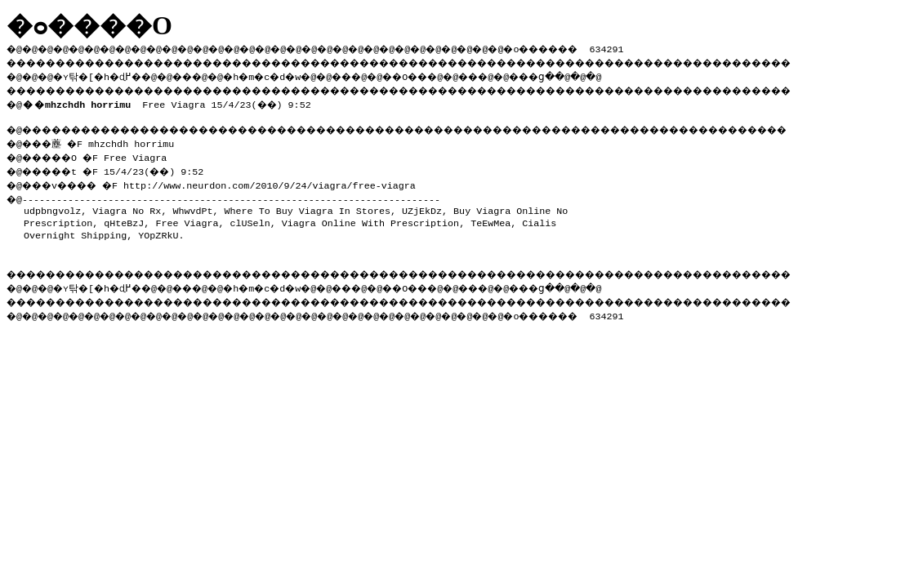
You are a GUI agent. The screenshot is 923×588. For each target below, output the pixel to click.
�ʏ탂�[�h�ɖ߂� (106, 74)
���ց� (593, 74)
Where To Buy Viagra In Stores (308, 206)
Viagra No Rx (127, 206)
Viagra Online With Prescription (370, 218)
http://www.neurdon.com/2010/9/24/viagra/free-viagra (284, 180)
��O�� (450, 74)
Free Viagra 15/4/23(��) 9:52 (170, 101)
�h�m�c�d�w (290, 74)
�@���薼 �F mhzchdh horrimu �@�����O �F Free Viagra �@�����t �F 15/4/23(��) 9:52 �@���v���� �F (112, 160)
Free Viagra (187, 218)
